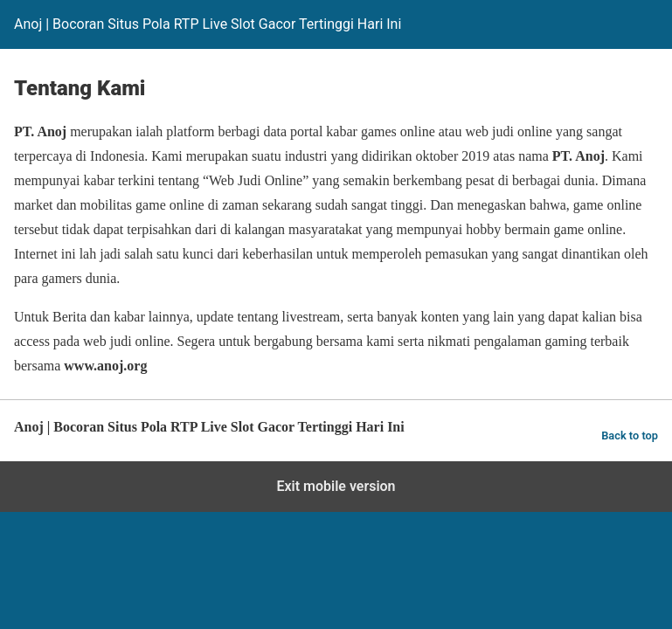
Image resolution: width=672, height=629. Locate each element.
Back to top (630, 435)
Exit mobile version (336, 486)
